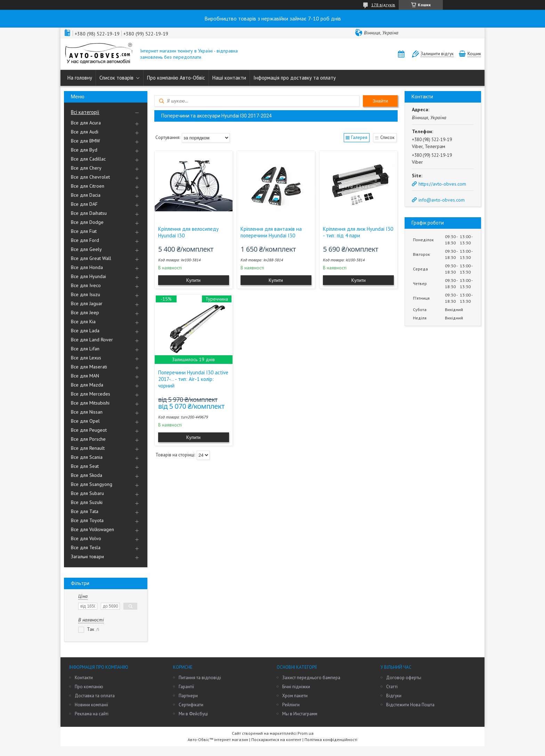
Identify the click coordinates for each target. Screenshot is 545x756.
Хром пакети (295, 696)
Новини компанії (91, 705)
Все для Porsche (88, 439)
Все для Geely (86, 249)
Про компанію (89, 687)
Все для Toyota (87, 520)
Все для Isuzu (86, 294)
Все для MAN (85, 376)
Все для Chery (86, 168)
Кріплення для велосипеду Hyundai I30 (188, 232)
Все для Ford (85, 240)
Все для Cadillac (88, 159)
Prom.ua (306, 733)
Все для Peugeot (89, 430)
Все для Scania (87, 457)
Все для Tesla (86, 547)
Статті (392, 687)
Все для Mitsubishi (90, 403)
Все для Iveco (86, 285)
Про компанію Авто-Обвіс (176, 78)
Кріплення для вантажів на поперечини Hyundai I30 (271, 232)
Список (387, 137)
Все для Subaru (87, 493)
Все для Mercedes (91, 394)
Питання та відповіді (200, 678)
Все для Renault (88, 448)
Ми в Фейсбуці (193, 714)
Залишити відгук (437, 54)
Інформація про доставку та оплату (295, 78)
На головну (80, 78)
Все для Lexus (86, 358)
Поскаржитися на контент (276, 739)
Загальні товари (87, 556)
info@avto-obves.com (442, 200)
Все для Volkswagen (92, 529)
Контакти (84, 678)
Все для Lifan (85, 349)
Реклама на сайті (92, 714)
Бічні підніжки (296, 687)
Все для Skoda (87, 475)
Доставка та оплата (95, 696)
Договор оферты (404, 678)
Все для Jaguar (87, 303)
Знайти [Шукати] (380, 101)
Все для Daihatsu (89, 213)
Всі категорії (85, 112)
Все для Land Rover (92, 340)
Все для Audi (85, 132)
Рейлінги (291, 705)
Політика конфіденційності (331, 739)
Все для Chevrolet (90, 177)
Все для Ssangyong (92, 484)
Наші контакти (229, 78)
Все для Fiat (84, 231)
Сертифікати (191, 705)
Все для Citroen (88, 186)
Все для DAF (84, 204)
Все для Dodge (87, 222)
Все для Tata (85, 511)
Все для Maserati (89, 367)
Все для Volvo (86, 538)
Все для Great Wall (91, 258)
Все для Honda (87, 267)
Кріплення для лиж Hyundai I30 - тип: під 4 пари (358, 232)
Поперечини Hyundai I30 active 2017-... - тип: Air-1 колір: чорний (193, 379)
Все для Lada (85, 331)
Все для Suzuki (87, 502)
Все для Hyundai (88, 276)
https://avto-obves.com (442, 184)
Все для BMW (86, 141)
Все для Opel (85, 421)
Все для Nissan (87, 412)
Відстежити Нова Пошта (410, 705)
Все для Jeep (85, 312)
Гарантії (186, 687)
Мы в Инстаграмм (300, 714)
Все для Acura (86, 123)
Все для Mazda (87, 385)
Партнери (188, 696)
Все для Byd (84, 150)
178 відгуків (383, 5)
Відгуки (394, 696)
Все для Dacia (86, 195)
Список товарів (116, 78)
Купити (193, 280)
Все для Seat (85, 466)
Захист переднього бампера (311, 678)
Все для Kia (83, 322)
